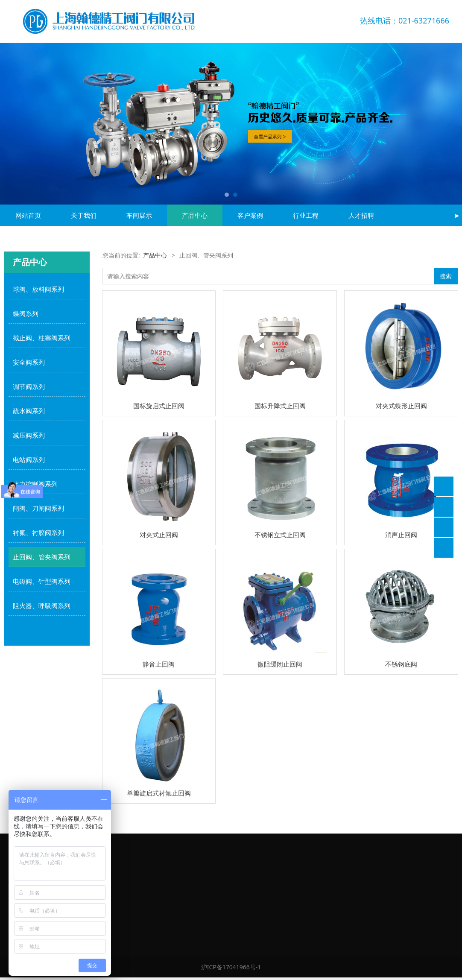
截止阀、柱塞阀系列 (42, 338)
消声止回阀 (401, 535)
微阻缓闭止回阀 (280, 664)
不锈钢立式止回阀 (280, 535)
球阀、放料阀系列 (38, 289)
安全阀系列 (29, 362)
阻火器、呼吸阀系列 (42, 606)
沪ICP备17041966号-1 (231, 967)
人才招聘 (361, 215)
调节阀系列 (29, 386)
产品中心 (195, 215)
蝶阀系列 (26, 313)
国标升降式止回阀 (280, 406)
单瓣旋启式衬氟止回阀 (159, 793)
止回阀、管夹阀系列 (42, 557)
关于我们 (84, 215)
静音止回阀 (159, 664)
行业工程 (306, 215)
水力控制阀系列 (35, 484)
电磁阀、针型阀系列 (42, 581)
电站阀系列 (29, 459)
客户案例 (250, 215)
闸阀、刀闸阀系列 (38, 508)
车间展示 (139, 215)
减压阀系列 (29, 435)
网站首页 (28, 215)
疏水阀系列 (29, 411)
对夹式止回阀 (159, 535)
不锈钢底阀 (401, 664)
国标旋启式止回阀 (159, 406)
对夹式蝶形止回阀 (401, 406)
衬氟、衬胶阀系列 (38, 532)
